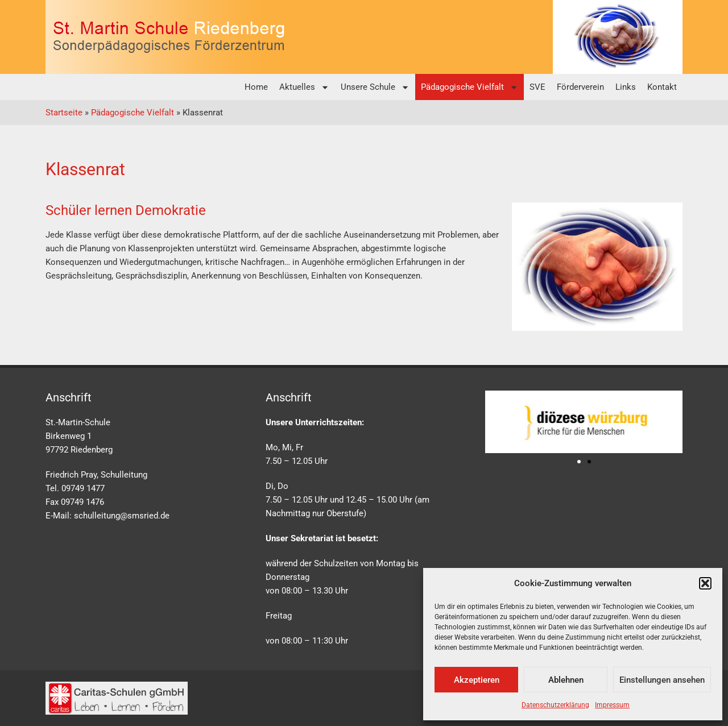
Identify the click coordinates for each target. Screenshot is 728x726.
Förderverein (580, 87)
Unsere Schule (375, 87)
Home (256, 87)
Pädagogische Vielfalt (470, 87)
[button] (705, 583)
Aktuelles (304, 87)
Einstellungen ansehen (662, 680)
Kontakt (662, 87)
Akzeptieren (477, 680)
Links (626, 87)
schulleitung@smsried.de (122, 516)
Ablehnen (566, 680)
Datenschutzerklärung (555, 705)
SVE (537, 87)
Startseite (64, 113)
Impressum (612, 705)
